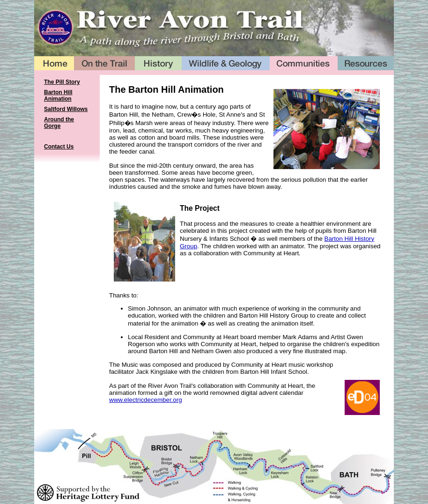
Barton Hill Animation (58, 96)
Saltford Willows (66, 109)
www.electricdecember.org (146, 400)
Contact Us (59, 147)
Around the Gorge (59, 123)
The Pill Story (62, 82)
